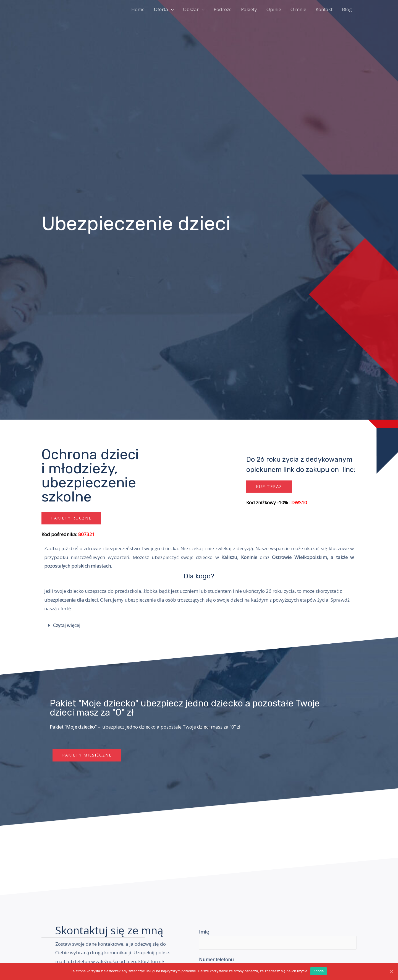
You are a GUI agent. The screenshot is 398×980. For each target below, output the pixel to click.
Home (138, 9)
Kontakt (324, 9)
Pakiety (249, 9)
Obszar (191, 9)
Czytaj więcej (67, 626)
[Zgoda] (391, 971)
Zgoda (319, 971)
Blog (347, 9)
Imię (204, 932)
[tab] (199, 626)
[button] (72, 518)
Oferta (161, 9)
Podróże (223, 9)
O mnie (298, 9)
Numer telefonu (216, 960)
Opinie (274, 9)
